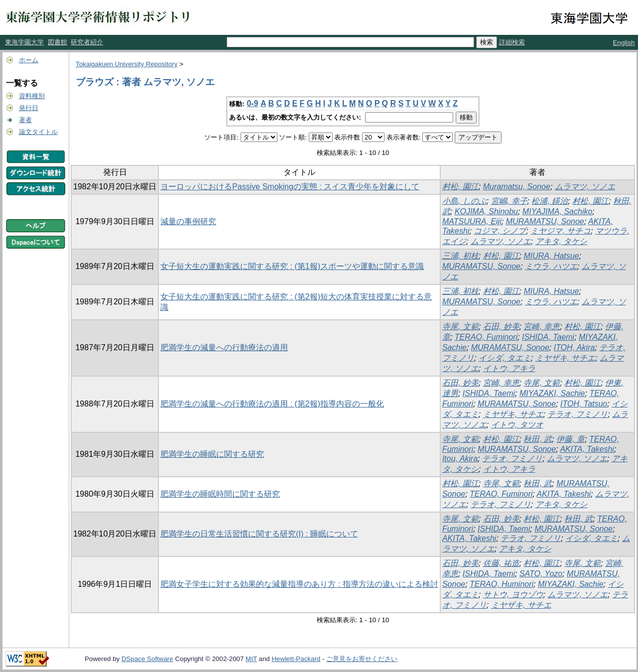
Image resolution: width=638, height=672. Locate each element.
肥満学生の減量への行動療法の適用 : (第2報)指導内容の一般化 (272, 404)
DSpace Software (147, 659)
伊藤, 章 (571, 439)
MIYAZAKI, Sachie (552, 393)
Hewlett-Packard (296, 659)
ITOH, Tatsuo (584, 404)
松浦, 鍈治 (550, 201)
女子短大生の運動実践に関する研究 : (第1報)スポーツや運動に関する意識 (292, 266)
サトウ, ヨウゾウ (513, 595)
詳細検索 (512, 42)
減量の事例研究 (188, 221)
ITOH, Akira (574, 347)
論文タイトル (38, 132)
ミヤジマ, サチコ (561, 231)
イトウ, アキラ (509, 368)
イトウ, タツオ (517, 425)
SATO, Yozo (541, 574)
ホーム (29, 60)
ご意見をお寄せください (362, 659)
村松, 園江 (460, 187)
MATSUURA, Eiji (472, 221)
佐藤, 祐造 (501, 563)
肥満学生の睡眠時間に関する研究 (220, 494)
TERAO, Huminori (502, 584)
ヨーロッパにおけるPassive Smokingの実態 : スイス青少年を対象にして (290, 187)
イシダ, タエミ (505, 358)
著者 (25, 120)
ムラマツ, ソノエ (585, 187)
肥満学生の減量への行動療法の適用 (224, 347)
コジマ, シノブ (500, 231)
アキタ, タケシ (562, 241)
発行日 (29, 108)
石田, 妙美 (501, 327)
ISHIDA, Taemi (548, 337)
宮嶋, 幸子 (509, 201)
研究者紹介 (87, 42)
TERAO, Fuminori (486, 337)
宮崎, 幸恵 (542, 327)
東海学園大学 (24, 42)
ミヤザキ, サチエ (566, 358)
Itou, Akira (460, 459)
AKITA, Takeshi (587, 449)
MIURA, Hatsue (551, 256)
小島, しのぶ (464, 201)
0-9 (252, 103)
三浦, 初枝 (460, 256)
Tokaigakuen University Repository (127, 64)
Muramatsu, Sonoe (517, 187)
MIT (251, 659)
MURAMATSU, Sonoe (545, 221)
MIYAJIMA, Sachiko (558, 211)
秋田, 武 (538, 439)
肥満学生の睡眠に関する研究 (212, 454)
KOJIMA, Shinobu (486, 211)
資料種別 (32, 96)
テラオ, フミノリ (577, 414)
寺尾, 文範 (460, 327)
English (624, 43)
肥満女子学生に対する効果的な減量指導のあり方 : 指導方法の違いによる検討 (299, 584)
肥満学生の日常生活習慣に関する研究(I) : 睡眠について (259, 534)
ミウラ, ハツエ (551, 266)
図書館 (58, 42)
